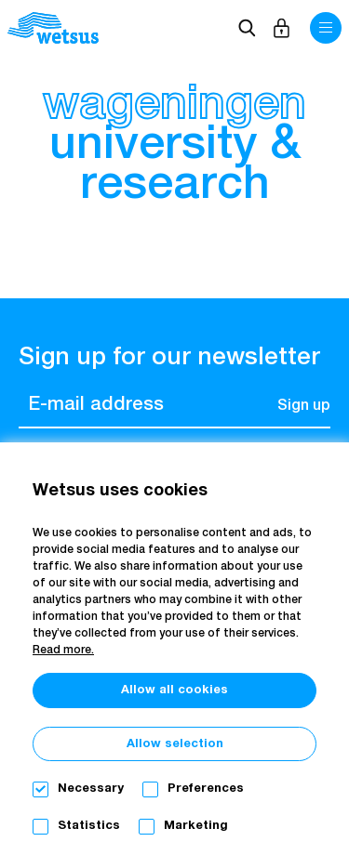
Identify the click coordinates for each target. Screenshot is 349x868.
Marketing (196, 826)
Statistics (89, 826)
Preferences (206, 789)
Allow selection (175, 744)
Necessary (91, 789)
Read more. (63, 651)
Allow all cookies (174, 690)
